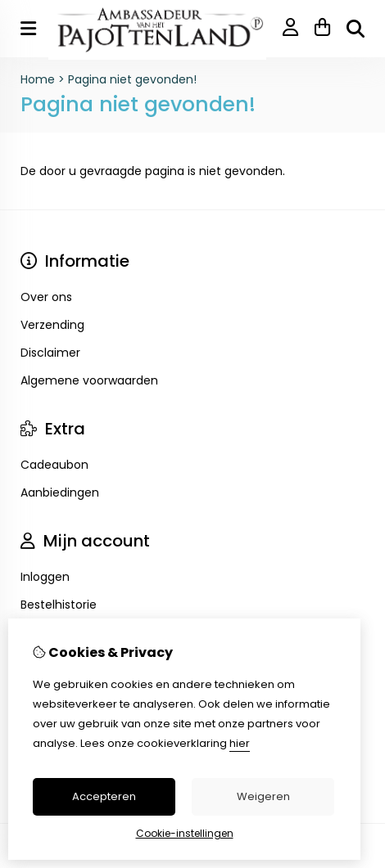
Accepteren (104, 796)
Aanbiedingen (60, 492)
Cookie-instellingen (185, 833)
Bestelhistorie (59, 605)
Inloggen (45, 577)
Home (38, 79)
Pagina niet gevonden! (132, 79)
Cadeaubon (54, 465)
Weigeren (263, 796)
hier (240, 743)
